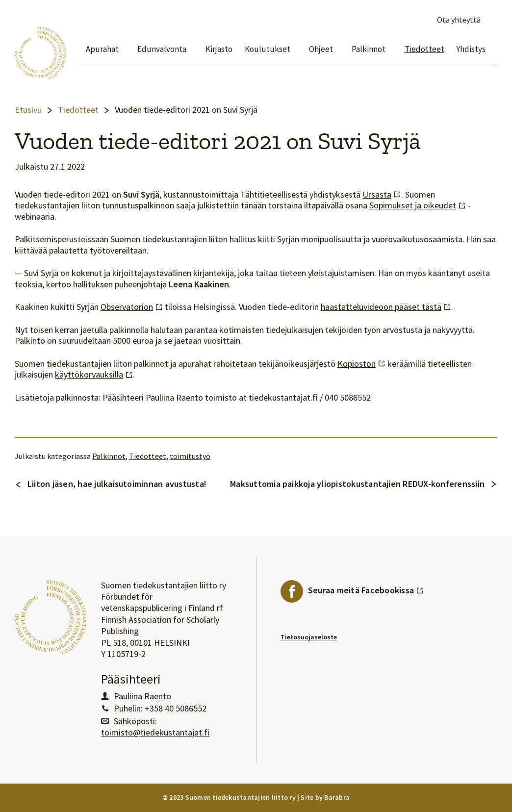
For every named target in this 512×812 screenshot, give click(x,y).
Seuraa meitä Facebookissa (366, 588)
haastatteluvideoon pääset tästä (386, 307)
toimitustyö (190, 456)
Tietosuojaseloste (309, 637)
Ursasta (382, 195)
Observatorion (132, 307)
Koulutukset (268, 49)
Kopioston (361, 364)
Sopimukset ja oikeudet (418, 205)
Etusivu (28, 110)
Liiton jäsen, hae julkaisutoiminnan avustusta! (117, 484)
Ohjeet (321, 49)
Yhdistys (471, 49)
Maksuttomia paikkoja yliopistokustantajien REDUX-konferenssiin (357, 484)
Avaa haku (491, 20)
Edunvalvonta (162, 49)
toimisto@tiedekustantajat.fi (155, 733)
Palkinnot (369, 49)
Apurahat (102, 49)
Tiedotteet (424, 49)
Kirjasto (219, 49)
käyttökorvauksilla (94, 375)
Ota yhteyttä (459, 20)
